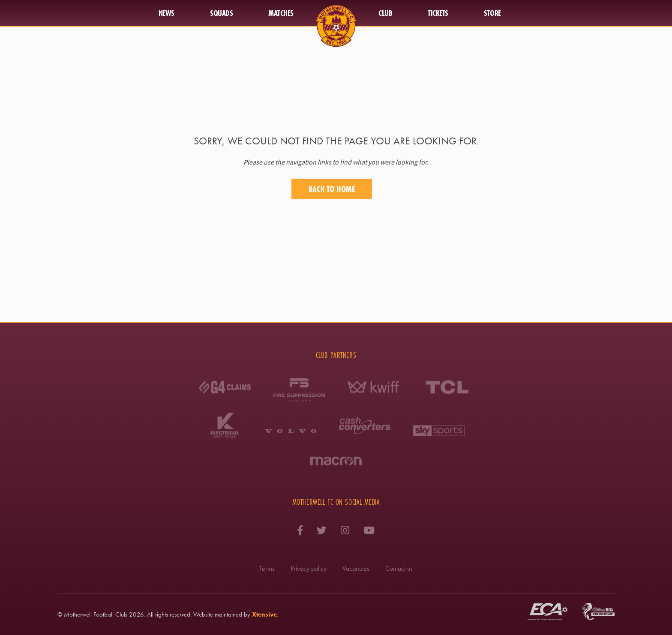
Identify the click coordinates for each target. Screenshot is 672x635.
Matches (281, 13)
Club (385, 13)
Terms (267, 568)
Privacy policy (309, 568)
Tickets (438, 13)
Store (492, 13)
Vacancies (356, 568)
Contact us (399, 568)
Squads (221, 13)
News (166, 13)
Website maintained (218, 614)
